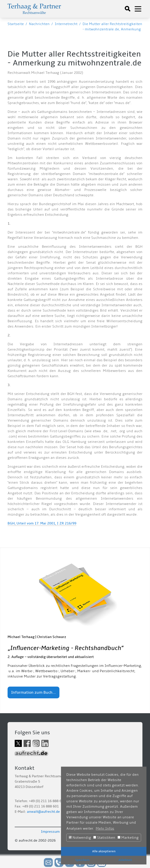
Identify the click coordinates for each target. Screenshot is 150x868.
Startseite (16, 24)
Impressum (50, 832)
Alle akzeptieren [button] (104, 851)
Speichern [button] (82, 860)
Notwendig (80, 838)
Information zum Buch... (33, 692)
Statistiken (104, 838)
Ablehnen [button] (125, 860)
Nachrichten (39, 24)
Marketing (128, 838)
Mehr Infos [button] (105, 829)
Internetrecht (66, 24)
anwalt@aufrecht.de (43, 812)
